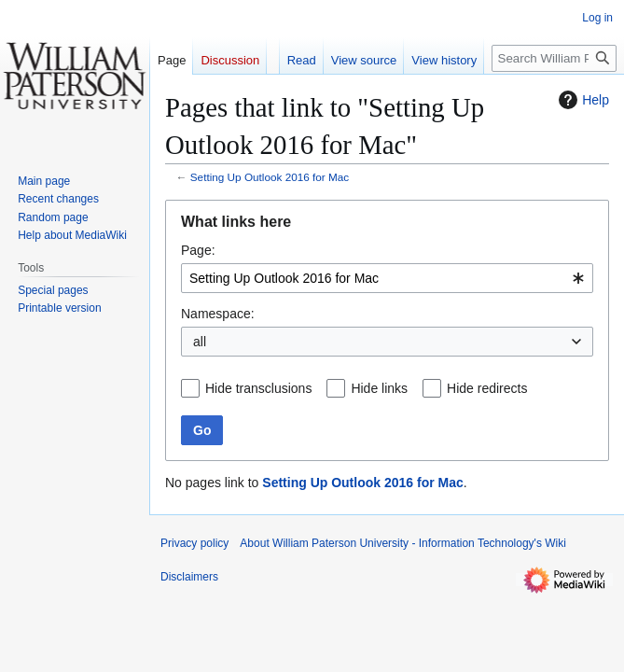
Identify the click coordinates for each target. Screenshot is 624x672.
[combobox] (387, 278)
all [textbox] (200, 342)
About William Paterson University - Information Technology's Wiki (403, 543)
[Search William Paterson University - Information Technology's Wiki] (554, 58)
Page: (198, 250)
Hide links (379, 388)
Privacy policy (194, 543)
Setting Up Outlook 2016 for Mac (270, 177)
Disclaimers (189, 577)
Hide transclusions (258, 388)
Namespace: (218, 314)
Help (582, 100)
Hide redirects (487, 388)
